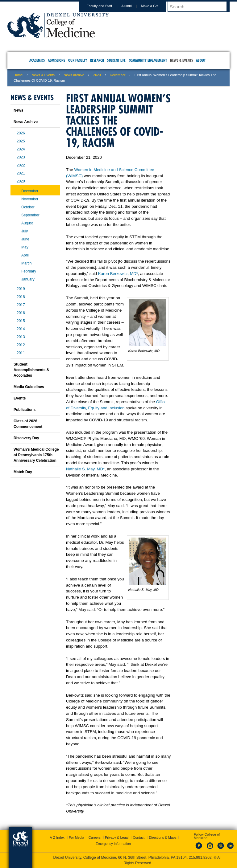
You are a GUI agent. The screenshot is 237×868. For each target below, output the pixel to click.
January (28, 279)
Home (18, 75)
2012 (21, 345)
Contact (139, 837)
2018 (21, 297)
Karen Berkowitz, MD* (118, 274)
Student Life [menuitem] (116, 60)
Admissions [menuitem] (56, 60)
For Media (77, 837)
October (28, 207)
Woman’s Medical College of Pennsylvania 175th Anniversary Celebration (36, 455)
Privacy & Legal (117, 837)
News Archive (74, 75)
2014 (21, 329)
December (118, 75)
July (25, 231)
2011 (21, 353)
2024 (21, 149)
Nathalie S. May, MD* (85, 469)
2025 (21, 141)
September (30, 215)
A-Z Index (57, 837)
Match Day (23, 472)
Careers (95, 837)
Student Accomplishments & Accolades (31, 370)
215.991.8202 (200, 858)
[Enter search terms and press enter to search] (202, 6)
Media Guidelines (29, 387)
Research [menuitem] (97, 60)
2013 (21, 337)
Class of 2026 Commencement (28, 424)
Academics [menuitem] (37, 60)
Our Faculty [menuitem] (78, 60)
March (26, 263)
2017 (21, 305)
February (29, 271)
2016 (21, 313)
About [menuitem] (201, 60)
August (27, 223)
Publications (25, 410)
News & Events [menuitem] (181, 60)
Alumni (132, 6)
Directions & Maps (162, 837)
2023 (21, 157)
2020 (97, 75)
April (25, 255)
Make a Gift (156, 6)
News (18, 110)
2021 (21, 173)
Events (20, 398)
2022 (21, 165)
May (25, 247)
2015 (21, 321)
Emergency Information (113, 844)
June (25, 239)
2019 (21, 289)
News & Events (43, 75)
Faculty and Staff (105, 6)
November (30, 199)
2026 (21, 133)
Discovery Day (26, 438)
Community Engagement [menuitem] (148, 60)
